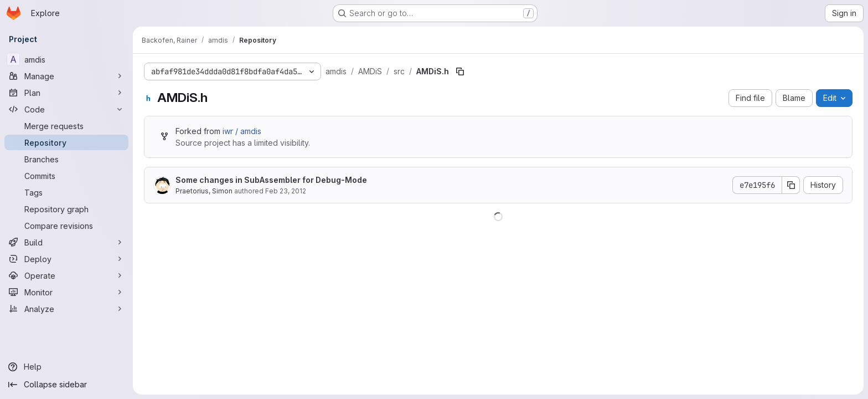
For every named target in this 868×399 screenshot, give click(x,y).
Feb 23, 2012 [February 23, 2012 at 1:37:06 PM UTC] (286, 191)
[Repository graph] (66, 209)
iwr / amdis (242, 131)
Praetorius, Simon (204, 191)
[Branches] (66, 159)
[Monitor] (66, 292)
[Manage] (66, 76)
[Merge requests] (66, 126)
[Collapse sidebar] (66, 385)
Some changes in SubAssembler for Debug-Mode (271, 180)
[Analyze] (66, 309)
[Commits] (66, 176)
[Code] (66, 109)
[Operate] (66, 275)
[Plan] (66, 93)
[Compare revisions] (66, 226)
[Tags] (66, 192)
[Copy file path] (460, 71)
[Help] (66, 367)
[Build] (66, 242)
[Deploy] (66, 259)
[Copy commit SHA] (791, 185)
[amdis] (66, 59)
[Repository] (66, 142)
